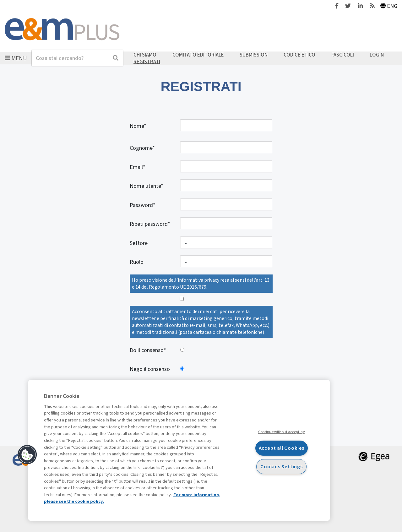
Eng (389, 6)
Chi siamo (145, 55)
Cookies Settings (282, 466)
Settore (139, 243)
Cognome (141, 148)
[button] (27, 455)
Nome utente (145, 186)
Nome (137, 126)
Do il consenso (147, 350)
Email (136, 167)
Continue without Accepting (282, 432)
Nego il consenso (150, 369)
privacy (212, 280)
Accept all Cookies (282, 448)
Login (377, 55)
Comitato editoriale (198, 55)
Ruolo (137, 262)
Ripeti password (149, 224)
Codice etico (299, 55)
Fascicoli (343, 55)
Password (141, 205)
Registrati (147, 62)
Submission (254, 55)
